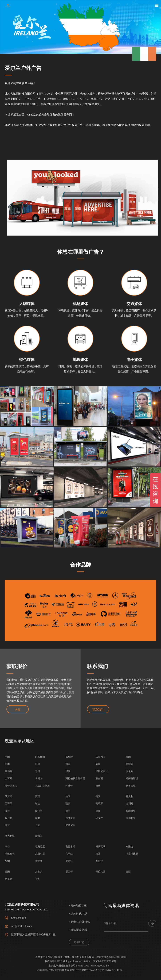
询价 (18, 717)
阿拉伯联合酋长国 (75, 915)
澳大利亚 (10, 973)
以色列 (129, 908)
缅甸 (98, 901)
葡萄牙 (99, 940)
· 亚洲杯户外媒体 (80, 956)
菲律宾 (129, 901)
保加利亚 (131, 955)
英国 (38, 933)
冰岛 (98, 948)
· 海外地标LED (78, 940)
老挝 (38, 908)
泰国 (128, 894)
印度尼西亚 (102, 908)
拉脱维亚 (131, 948)
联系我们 (98, 717)
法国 (68, 933)
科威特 (69, 922)
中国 (7, 894)
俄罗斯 (9, 933)
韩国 (38, 901)
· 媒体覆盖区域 (78, 964)
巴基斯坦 (40, 894)
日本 (7, 901)
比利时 (129, 940)
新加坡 (69, 894)
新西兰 (39, 973)
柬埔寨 (9, 908)
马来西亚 (100, 894)
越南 (68, 901)
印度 (68, 908)
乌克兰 (99, 955)
